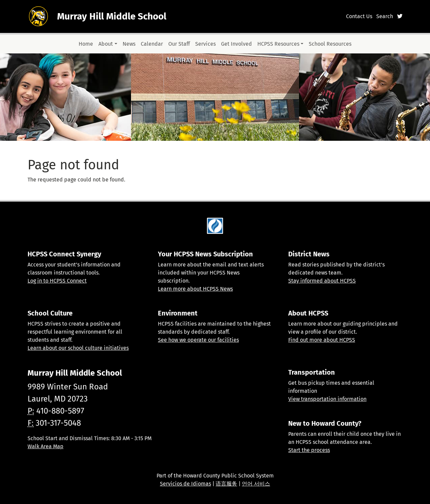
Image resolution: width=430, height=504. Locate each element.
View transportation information (327, 399)
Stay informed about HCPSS (322, 281)
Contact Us (359, 16)
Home (86, 44)
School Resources (330, 44)
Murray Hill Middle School (112, 16)
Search (385, 16)
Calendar (152, 44)
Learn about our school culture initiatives (78, 348)
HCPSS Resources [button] (278, 44)
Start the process (309, 450)
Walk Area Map (46, 446)
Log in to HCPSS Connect (57, 281)
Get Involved (236, 44)
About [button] (106, 44)
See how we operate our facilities (198, 340)
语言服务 (226, 484)
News (129, 44)
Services (205, 44)
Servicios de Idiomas (185, 484)
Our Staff (179, 44)
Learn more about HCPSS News (195, 289)
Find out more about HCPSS (322, 340)
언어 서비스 (256, 484)
